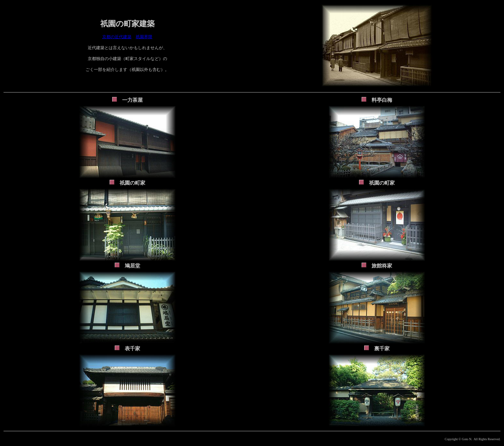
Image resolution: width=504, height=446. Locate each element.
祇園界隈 (144, 37)
